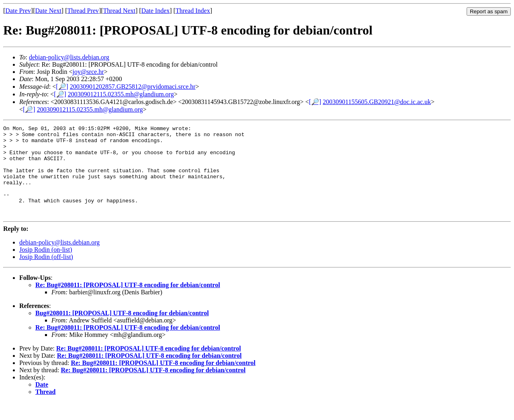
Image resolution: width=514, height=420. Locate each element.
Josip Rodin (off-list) (46, 275)
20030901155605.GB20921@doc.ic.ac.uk (377, 102)
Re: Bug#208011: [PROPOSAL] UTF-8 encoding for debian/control (128, 303)
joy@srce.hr (88, 72)
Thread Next (119, 11)
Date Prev (18, 11)
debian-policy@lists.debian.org (69, 57)
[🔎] (62, 87)
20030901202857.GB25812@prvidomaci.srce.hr (133, 87)
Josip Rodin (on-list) (46, 268)
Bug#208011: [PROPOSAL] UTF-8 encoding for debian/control (122, 331)
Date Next (48, 11)
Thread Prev (83, 11)
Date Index (156, 11)
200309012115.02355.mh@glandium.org (121, 94)
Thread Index (193, 11)
